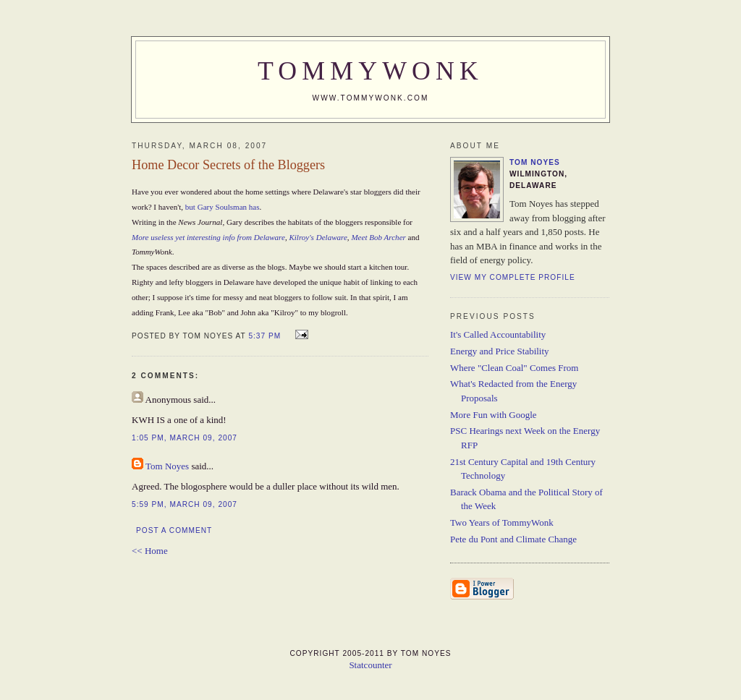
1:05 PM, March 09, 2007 (185, 438)
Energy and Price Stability (500, 351)
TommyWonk (370, 71)
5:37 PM (264, 336)
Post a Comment (174, 530)
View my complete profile (513, 277)
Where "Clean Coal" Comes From (514, 368)
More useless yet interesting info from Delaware (208, 237)
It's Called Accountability (498, 334)
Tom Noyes (167, 466)
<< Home (150, 551)
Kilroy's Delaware (318, 237)
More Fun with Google (494, 415)
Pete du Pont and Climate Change (513, 539)
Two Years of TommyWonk (502, 522)
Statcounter (370, 665)
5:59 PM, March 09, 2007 (185, 504)
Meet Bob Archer (378, 237)
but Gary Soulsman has (223, 207)
